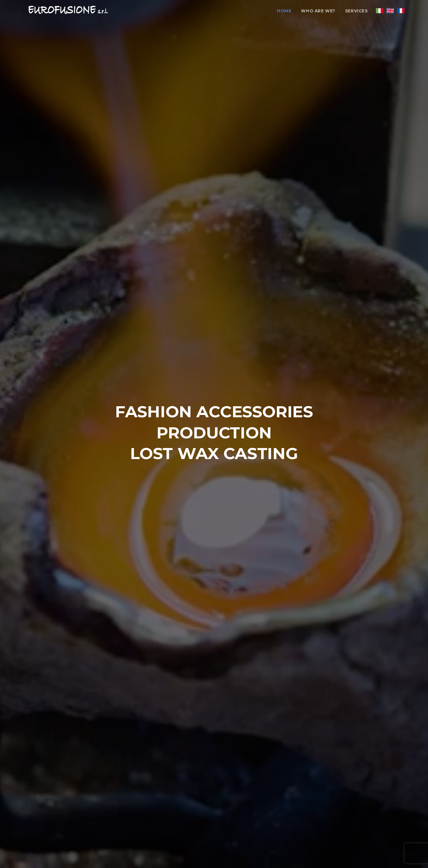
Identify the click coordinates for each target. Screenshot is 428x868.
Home (284, 11)
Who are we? (318, 11)
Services (356, 11)
